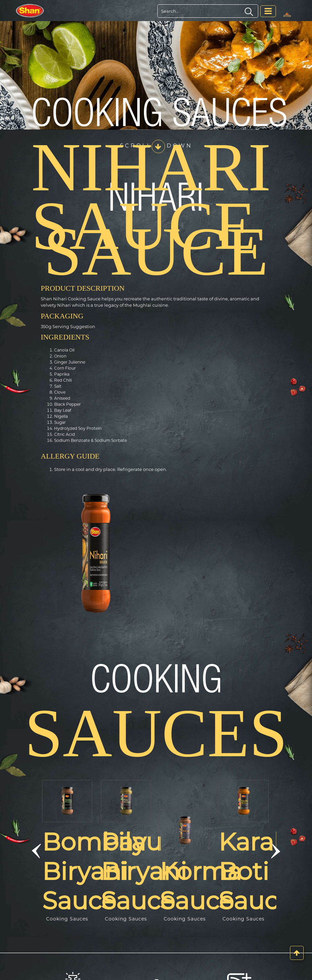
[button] (36, 851)
